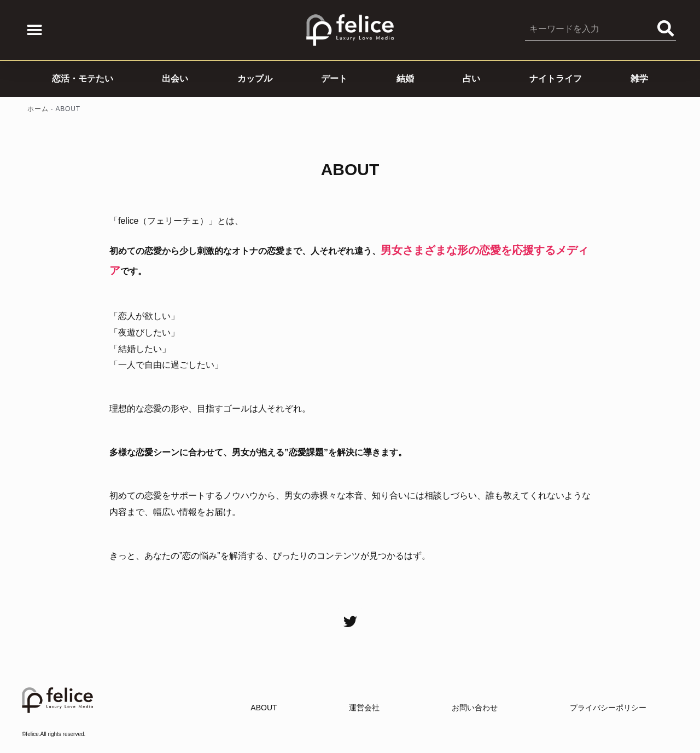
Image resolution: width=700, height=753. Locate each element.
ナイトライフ (556, 79)
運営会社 (364, 708)
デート (334, 79)
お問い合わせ (475, 708)
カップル (255, 79)
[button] (34, 30)
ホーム (38, 109)
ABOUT (264, 708)
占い (471, 79)
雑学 (639, 79)
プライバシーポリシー (608, 708)
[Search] (666, 29)
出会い (175, 79)
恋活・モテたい (83, 79)
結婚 (405, 79)
